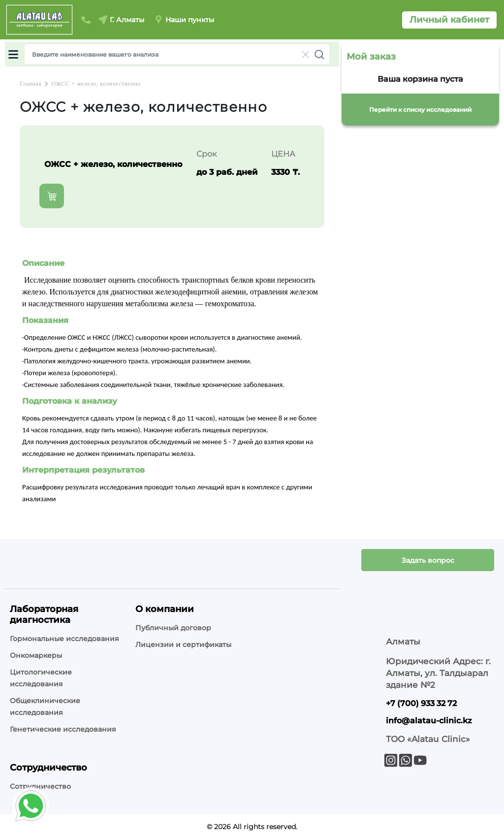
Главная (31, 84)
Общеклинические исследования (45, 707)
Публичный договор (173, 628)
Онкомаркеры (36, 655)
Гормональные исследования (64, 639)
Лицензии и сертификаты (183, 645)
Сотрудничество (40, 786)
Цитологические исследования (41, 678)
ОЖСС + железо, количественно (96, 84)
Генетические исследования (63, 729)
